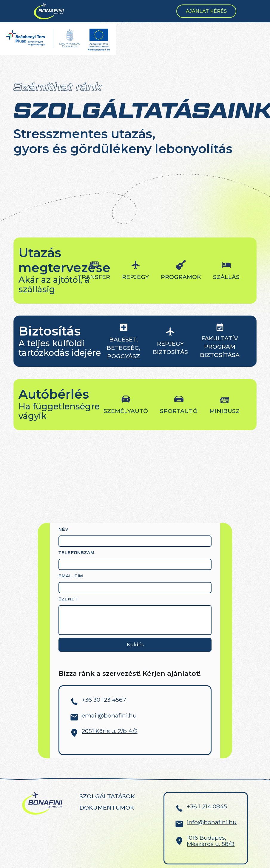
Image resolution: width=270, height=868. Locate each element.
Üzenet (68, 599)
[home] (49, 11)
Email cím (71, 576)
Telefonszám (77, 553)
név (63, 529)
